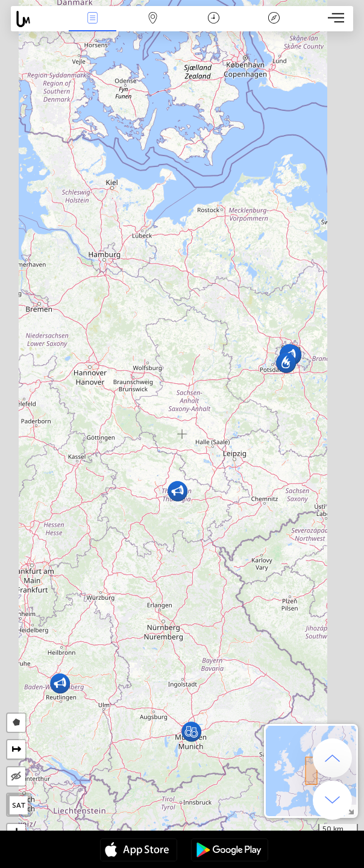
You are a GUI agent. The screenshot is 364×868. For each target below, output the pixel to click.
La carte (153, 19)
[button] (191, 731)
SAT (19, 805)
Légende (274, 19)
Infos (92, 19)
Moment (214, 19)
